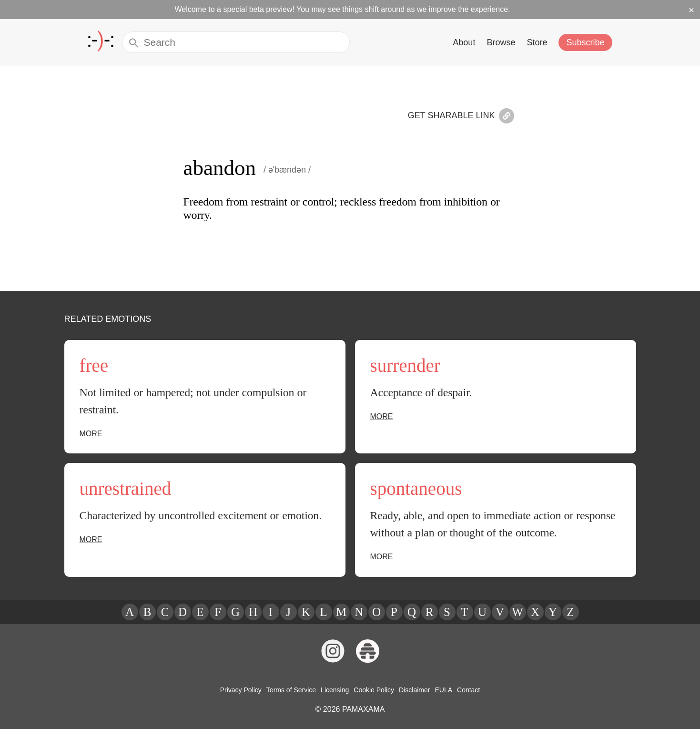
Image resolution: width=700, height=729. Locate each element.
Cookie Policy (374, 690)
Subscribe (586, 42)
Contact (466, 690)
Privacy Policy (243, 690)
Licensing (335, 690)
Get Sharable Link (464, 117)
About (466, 42)
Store (538, 42)
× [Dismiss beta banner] (692, 10)
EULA (441, 690)
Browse (503, 42)
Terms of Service (293, 690)
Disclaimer (413, 690)
